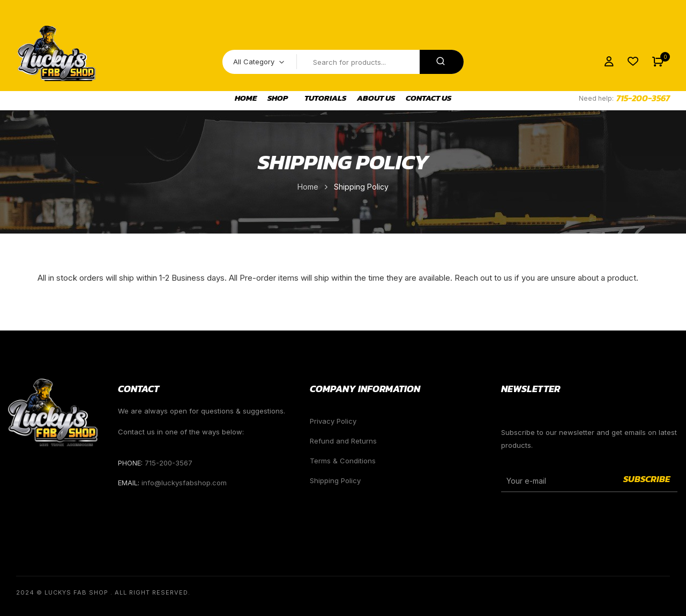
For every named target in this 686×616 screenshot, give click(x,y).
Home (308, 187)
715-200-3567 (643, 98)
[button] (658, 62)
